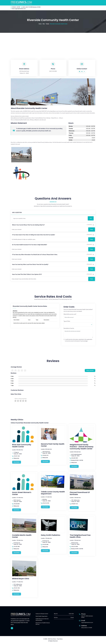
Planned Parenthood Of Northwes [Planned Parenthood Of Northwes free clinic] (80, 493)
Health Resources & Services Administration (42, 620)
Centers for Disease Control (42, 614)
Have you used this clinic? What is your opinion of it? (27, 274)
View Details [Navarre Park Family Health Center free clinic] (45, 461)
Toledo (47, 24)
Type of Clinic (67, 321)
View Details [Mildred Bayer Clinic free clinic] (17, 594)
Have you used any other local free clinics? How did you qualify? (30, 264)
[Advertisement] (53, 43)
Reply (92, 229)
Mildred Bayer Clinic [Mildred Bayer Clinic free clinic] (21, 579)
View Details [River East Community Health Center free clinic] (17, 462)
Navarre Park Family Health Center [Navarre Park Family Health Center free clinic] (53, 445)
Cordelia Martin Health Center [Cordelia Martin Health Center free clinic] (22, 536)
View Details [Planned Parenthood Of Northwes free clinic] (74, 508)
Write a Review (90, 370)
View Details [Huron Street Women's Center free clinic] (17, 510)
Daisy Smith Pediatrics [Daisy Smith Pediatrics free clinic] (51, 535)
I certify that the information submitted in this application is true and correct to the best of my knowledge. (79, 340)
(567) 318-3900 (53, 71)
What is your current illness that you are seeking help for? (28, 225)
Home (40, 24)
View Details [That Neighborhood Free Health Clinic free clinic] (74, 553)
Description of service (69, 328)
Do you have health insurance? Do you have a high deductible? (30, 245)
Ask (91, 218)
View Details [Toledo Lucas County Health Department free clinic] (45, 507)
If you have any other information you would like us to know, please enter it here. (35, 255)
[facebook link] (12, 628)
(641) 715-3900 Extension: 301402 (33, 7)
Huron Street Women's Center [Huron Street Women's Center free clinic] (22, 493)
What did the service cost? (70, 314)
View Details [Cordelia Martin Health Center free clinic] (17, 553)
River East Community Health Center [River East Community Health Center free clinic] (22, 446)
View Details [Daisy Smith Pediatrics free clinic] (45, 551)
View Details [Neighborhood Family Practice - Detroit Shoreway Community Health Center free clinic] (74, 466)
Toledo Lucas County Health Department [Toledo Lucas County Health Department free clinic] (53, 493)
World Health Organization (42, 616)
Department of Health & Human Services (43, 624)
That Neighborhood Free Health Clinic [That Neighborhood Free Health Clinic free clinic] (80, 536)
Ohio (44, 24)
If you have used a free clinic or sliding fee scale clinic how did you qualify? (34, 235)
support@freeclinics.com (20, 9)
